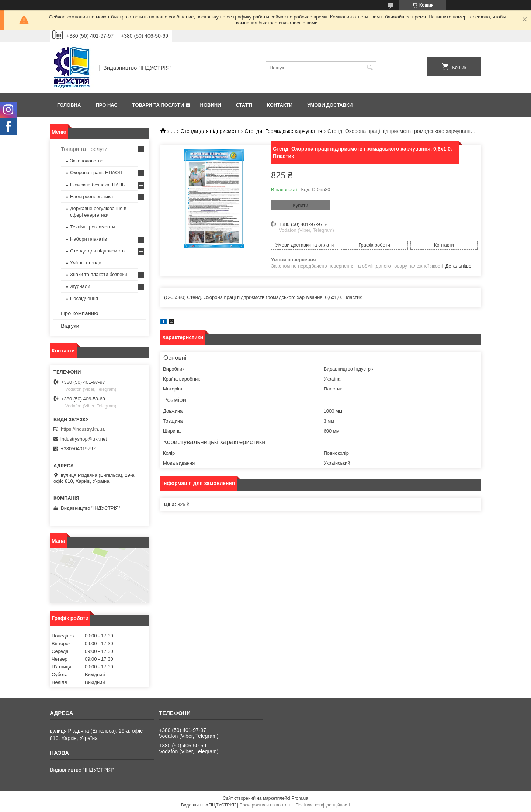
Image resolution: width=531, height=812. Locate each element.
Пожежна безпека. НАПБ (98, 185)
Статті (244, 105)
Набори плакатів (88, 239)
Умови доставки (330, 105)
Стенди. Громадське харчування (283, 131)
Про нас (106, 105)
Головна (69, 105)
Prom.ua (300, 798)
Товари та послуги (158, 105)
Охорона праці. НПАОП (96, 173)
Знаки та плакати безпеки (99, 274)
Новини (211, 105)
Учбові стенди (86, 263)
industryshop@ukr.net (84, 439)
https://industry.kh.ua (83, 429)
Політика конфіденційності (323, 805)
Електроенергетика (91, 197)
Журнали (80, 286)
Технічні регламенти (92, 227)
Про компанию (79, 313)
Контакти (280, 105)
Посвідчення (84, 298)
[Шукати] (370, 68)
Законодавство (87, 161)
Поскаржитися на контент (265, 805)
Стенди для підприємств (210, 131)
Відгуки (70, 326)
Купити (301, 205)
